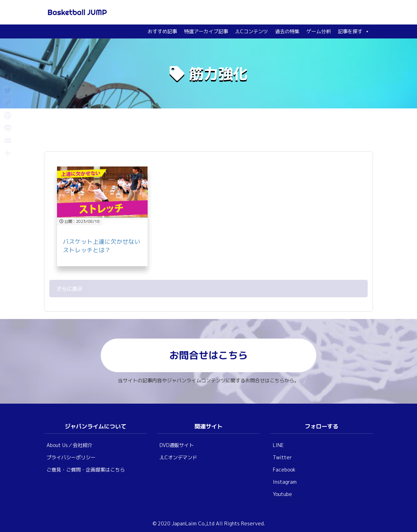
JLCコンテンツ (252, 31)
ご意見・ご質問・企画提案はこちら (86, 470)
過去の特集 (287, 31)
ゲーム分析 (319, 31)
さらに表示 (69, 289)
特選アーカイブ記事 (206, 31)
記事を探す (354, 31)
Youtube (282, 494)
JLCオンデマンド (178, 457)
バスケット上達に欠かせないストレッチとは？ (102, 246)
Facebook (284, 470)
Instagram (285, 482)
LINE (278, 445)
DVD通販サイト (177, 445)
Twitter (282, 457)
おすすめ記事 (162, 31)
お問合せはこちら (208, 355)
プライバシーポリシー (71, 457)
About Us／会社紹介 (69, 445)
